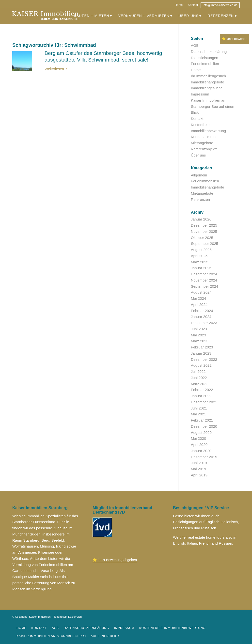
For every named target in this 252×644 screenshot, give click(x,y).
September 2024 (205, 286)
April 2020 (199, 445)
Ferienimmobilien (205, 64)
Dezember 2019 (204, 457)
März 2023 (200, 341)
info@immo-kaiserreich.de (220, 5)
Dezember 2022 (204, 359)
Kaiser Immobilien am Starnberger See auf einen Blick (213, 106)
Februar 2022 (202, 390)
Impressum (200, 94)
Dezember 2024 (204, 274)
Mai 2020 (199, 438)
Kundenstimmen (204, 137)
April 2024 (199, 305)
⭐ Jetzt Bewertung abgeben (115, 560)
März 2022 (200, 384)
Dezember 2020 (204, 426)
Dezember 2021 (204, 402)
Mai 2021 (199, 414)
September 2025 (205, 243)
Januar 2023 (201, 353)
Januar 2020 (201, 451)
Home (179, 5)
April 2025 (199, 256)
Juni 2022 (199, 378)
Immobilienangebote (208, 82)
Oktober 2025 (202, 238)
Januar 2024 (201, 317)
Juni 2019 (199, 463)
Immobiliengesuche (207, 88)
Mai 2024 (199, 298)
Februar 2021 (202, 420)
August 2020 (201, 432)
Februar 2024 (202, 311)
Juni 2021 (199, 408)
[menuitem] (179, 4)
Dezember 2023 (204, 323)
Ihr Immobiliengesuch (209, 76)
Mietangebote (202, 143)
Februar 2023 (202, 347)
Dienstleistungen (205, 58)
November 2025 (204, 231)
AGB (195, 45)
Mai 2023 (199, 335)
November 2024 (204, 280)
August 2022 (201, 365)
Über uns (198, 155)
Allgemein (199, 175)
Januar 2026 (201, 219)
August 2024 (201, 292)
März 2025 (200, 262)
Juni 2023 (199, 329)
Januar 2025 (201, 268)
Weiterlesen (56, 69)
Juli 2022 (198, 371)
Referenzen (201, 199)
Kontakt (193, 5)
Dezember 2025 (204, 225)
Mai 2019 (199, 469)
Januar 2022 (201, 396)
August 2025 (201, 250)
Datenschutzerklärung (209, 52)
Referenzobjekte (204, 149)
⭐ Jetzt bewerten (235, 39)
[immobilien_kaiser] (45, 16)
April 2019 (199, 475)
